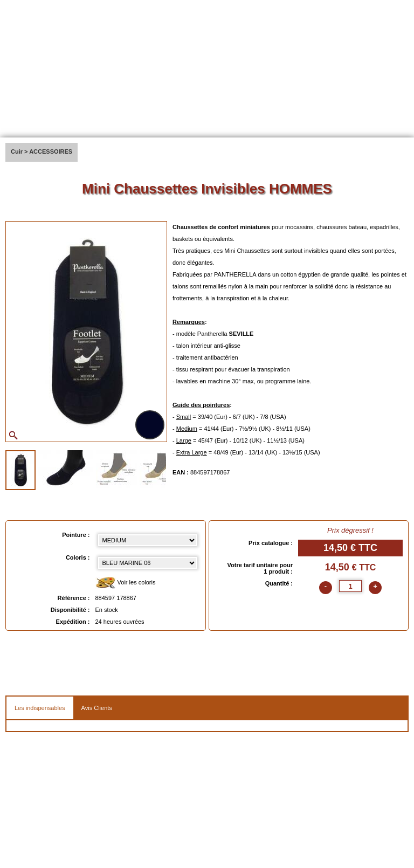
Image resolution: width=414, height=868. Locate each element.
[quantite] (350, 586)
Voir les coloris (126, 583)
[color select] (148, 563)
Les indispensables (40, 708)
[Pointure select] (148, 540)
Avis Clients (97, 708)
